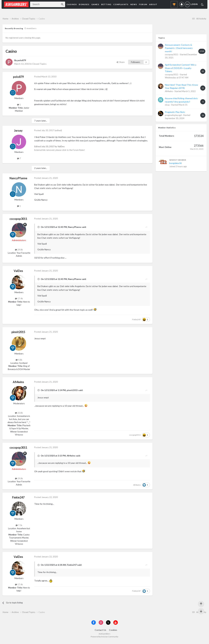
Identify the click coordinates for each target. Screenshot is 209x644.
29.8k (19, 251)
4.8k (19, 361)
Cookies (113, 633)
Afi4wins (18, 383)
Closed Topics (39, 65)
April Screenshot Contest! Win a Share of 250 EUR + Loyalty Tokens (181, 69)
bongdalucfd (175, 165)
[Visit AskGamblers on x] (108, 625)
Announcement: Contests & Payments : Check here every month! (179, 49)
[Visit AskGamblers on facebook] (94, 625)
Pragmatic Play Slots (175, 113)
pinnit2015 (18, 333)
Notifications (182, 4)
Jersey (18, 132)
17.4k (19, 300)
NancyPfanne (18, 179)
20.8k (19, 414)
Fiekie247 (136, 321)
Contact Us (100, 633)
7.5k (19, 527)
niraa (167, 106)
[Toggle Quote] (39, 228)
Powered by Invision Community (104, 639)
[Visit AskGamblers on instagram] (101, 625)
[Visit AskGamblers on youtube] (116, 625)
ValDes (18, 272)
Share (120, 63)
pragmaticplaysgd (173, 117)
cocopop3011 (18, 220)
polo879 (22, 62)
